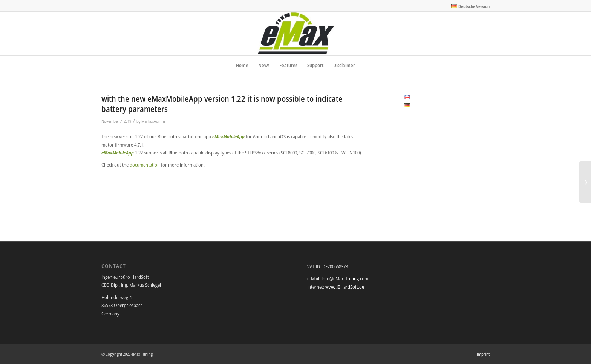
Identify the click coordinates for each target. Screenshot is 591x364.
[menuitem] (469, 6)
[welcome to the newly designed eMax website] (585, 182)
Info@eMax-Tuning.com (345, 278)
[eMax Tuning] (296, 34)
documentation (145, 165)
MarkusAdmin (153, 121)
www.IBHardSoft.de (345, 287)
